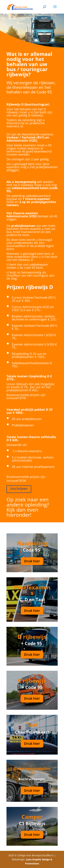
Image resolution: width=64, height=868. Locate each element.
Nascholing (32, 543)
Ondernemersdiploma (32, 770)
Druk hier (32, 561)
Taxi (32, 725)
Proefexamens (32, 590)
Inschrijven (19, 489)
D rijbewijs (32, 637)
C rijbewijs (32, 681)
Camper (32, 817)
